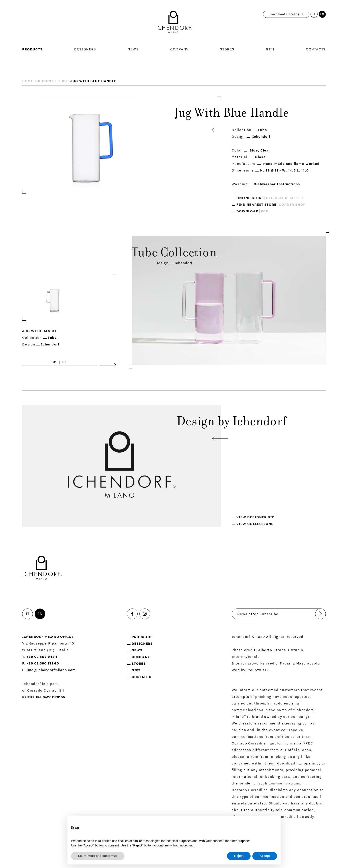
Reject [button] (239, 856)
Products (33, 49)
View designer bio (256, 517)
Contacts (316, 49)
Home (28, 81)
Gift (270, 49)
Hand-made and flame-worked (291, 164)
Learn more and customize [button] (98, 856)
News (133, 49)
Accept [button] (265, 856)
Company (179, 49)
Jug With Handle (40, 331)
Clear (265, 150)
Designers (85, 49)
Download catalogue (286, 14)
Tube (63, 81)
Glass (260, 157)
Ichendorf (261, 137)
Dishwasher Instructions (277, 184)
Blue (254, 150)
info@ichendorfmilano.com (51, 670)
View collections (255, 524)
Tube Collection (174, 254)
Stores (227, 49)
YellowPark (259, 670)
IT (314, 14)
